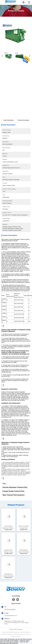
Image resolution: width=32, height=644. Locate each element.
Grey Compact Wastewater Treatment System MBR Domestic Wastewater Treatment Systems (8, 527)
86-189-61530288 (10, 610)
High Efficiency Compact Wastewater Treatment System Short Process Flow (8, 575)
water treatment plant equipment (13, 495)
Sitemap (20, 629)
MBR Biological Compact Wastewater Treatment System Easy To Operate (24, 551)
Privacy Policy (13, 629)
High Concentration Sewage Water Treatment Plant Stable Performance (24, 527)
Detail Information (9, 120)
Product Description (23, 120)
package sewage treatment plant (13, 491)
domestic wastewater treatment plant (15, 487)
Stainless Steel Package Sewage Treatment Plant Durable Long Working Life (8, 551)
